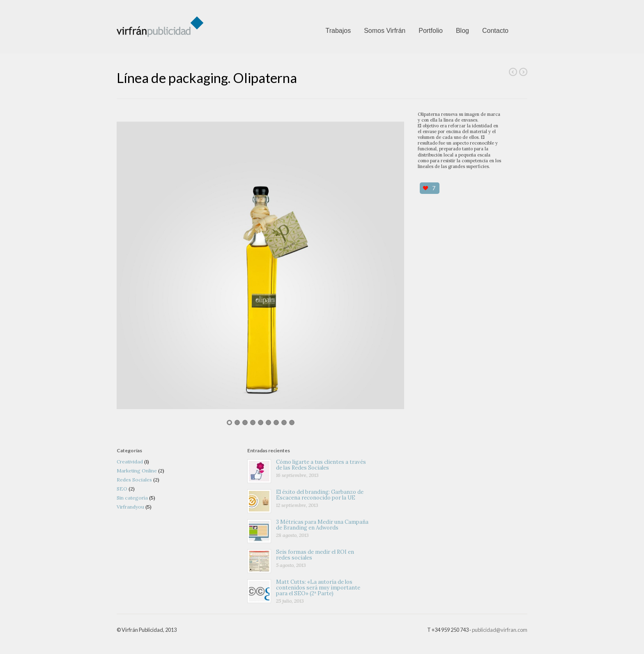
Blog (462, 31)
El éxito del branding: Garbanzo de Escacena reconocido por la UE (320, 495)
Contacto (495, 31)
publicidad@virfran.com (500, 630)
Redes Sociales (134, 480)
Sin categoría (132, 498)
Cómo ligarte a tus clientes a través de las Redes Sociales (321, 465)
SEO (122, 489)
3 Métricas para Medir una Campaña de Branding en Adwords (322, 525)
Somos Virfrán (385, 31)
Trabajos (338, 31)
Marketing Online (137, 471)
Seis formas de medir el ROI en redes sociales (315, 555)
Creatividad (130, 462)
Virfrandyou (130, 507)
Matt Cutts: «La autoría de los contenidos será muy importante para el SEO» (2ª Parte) (318, 588)
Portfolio (431, 31)
